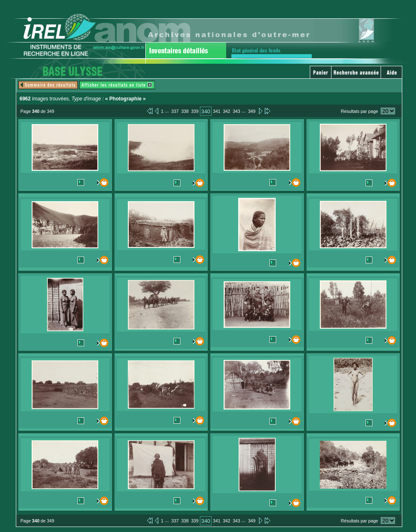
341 (217, 111)
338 (185, 111)
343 (237, 111)
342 (227, 111)
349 (252, 111)
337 (175, 111)
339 (195, 111)
